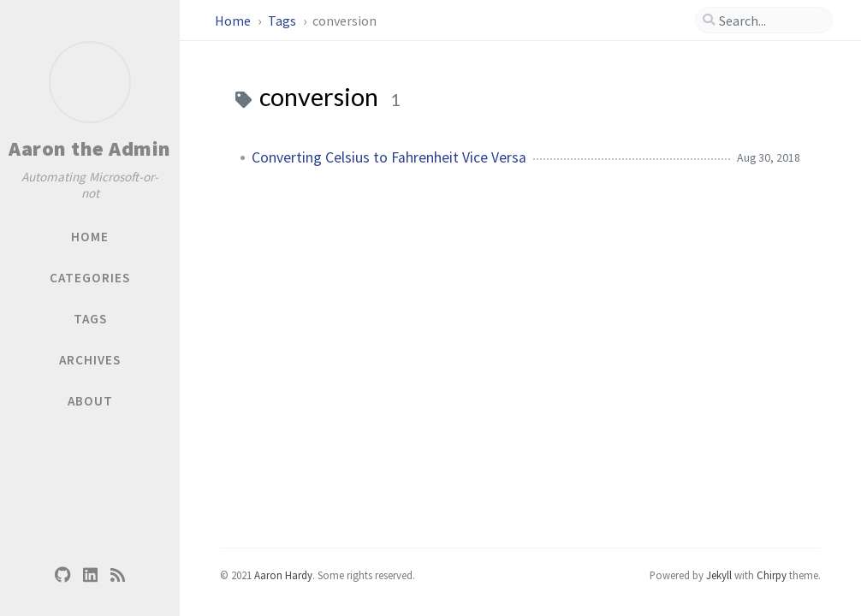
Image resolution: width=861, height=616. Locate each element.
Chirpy (772, 575)
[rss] (117, 574)
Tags (283, 21)
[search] (763, 21)
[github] (62, 574)
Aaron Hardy (283, 575)
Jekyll (719, 575)
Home (234, 21)
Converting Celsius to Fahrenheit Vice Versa (389, 157)
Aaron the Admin (90, 148)
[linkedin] (90, 574)
